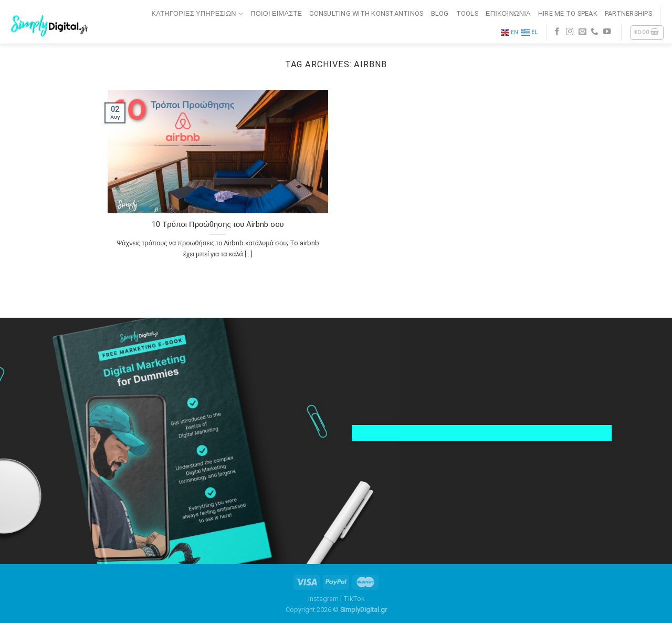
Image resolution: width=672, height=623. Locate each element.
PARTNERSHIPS (628, 13)
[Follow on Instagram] (570, 32)
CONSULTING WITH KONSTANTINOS (366, 13)
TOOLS (467, 13)
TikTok (354, 599)
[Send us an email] (582, 32)
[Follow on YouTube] (607, 32)
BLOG (440, 13)
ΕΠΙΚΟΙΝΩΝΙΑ (508, 13)
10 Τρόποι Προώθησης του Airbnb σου (218, 224)
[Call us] (595, 32)
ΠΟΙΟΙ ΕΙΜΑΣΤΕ (276, 13)
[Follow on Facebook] (557, 32)
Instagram (323, 599)
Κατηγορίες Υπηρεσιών (198, 14)
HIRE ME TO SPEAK (568, 13)
